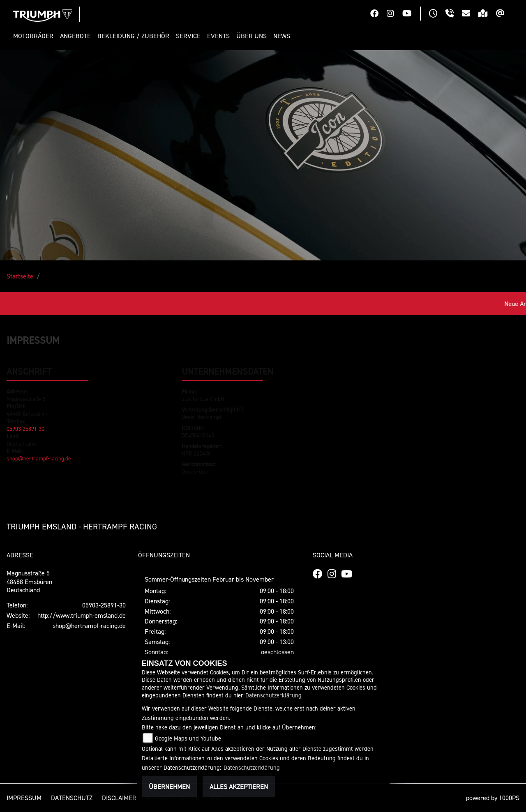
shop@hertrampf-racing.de (39, 458)
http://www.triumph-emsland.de (82, 615)
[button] (35, 36)
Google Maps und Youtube (188, 738)
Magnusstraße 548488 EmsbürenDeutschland (29, 582)
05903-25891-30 (25, 429)
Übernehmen (169, 787)
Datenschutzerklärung (273, 695)
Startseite (20, 276)
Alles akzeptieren (239, 787)
